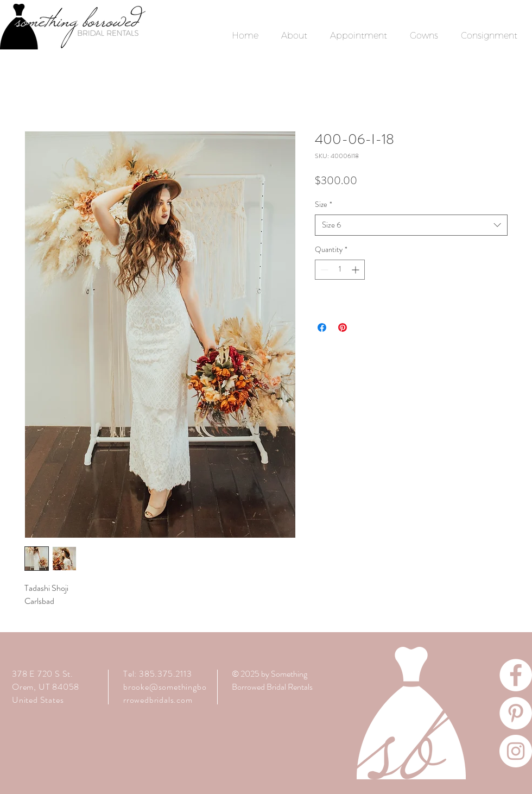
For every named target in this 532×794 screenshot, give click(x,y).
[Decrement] (323, 270)
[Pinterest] (516, 713)
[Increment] (356, 270)
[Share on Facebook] (322, 327)
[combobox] (411, 225)
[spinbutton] (340, 270)
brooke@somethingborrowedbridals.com (165, 693)
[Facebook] (516, 675)
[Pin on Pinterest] (343, 327)
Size (324, 204)
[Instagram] (516, 751)
